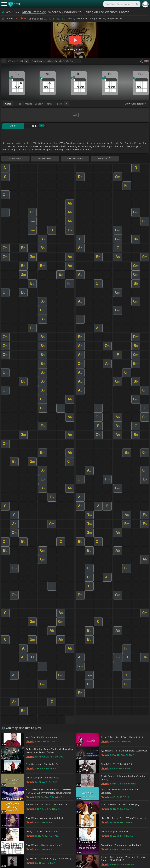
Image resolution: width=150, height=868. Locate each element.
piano (18, 104)
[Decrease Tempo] (4, 61)
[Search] (137, 4)
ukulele (29, 104)
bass (59, 104)
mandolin (39, 104)
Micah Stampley (34, 12)
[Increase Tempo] (26, 61)
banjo (49, 104)
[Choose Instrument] (66, 104)
